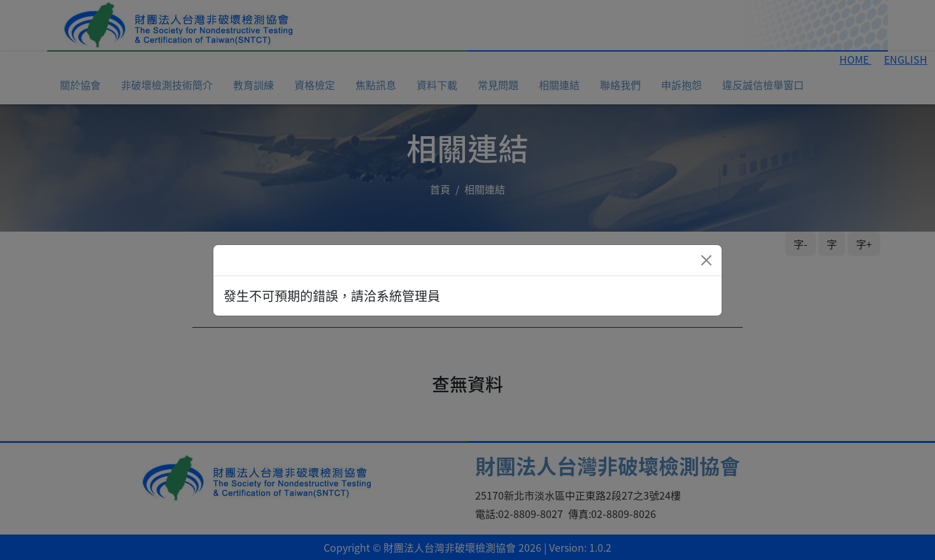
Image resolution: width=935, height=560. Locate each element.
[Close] (706, 260)
